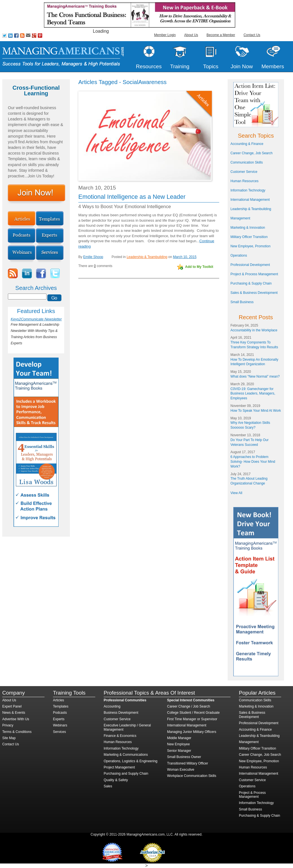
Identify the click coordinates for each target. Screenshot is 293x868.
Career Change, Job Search (251, 153)
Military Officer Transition (249, 237)
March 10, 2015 (185, 257)
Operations (239, 255)
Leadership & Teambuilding (147, 257)
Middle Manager (179, 738)
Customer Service (244, 172)
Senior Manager (179, 751)
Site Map (9, 738)
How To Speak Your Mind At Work (256, 411)
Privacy (8, 725)
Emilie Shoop (93, 257)
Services (59, 732)
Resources (149, 66)
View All (236, 493)
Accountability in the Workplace (254, 330)
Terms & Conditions (17, 732)
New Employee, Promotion (250, 246)
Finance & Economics (120, 736)
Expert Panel (12, 706)
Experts (59, 719)
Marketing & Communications (126, 755)
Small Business (242, 302)
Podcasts (60, 713)
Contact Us (252, 35)
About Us (191, 35)
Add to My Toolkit (199, 267)
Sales (108, 786)
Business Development (121, 713)
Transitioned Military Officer (187, 763)
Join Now (242, 66)
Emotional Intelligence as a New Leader (132, 197)
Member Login (165, 35)
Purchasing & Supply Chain (251, 283)
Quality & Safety (116, 780)
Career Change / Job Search (189, 706)
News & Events (14, 713)
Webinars (60, 725)
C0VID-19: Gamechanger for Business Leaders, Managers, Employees (253, 394)
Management (240, 218)
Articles (58, 700)
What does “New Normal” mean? (255, 376)
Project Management (119, 767)
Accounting (112, 706)
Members (273, 66)
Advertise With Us (16, 719)
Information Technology (248, 190)
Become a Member (221, 35)
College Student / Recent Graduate (193, 713)
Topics (211, 66)
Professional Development (250, 265)
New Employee (178, 744)
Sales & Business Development (254, 293)
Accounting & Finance (247, 144)
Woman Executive (181, 770)
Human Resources (244, 181)
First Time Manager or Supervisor (192, 719)
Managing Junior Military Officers (192, 732)
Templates (61, 706)
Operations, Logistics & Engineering (131, 761)
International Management (250, 200)
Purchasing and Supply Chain (126, 774)
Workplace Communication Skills (192, 776)
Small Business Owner (184, 757)
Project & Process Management (254, 274)
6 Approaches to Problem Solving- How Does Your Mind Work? (253, 462)
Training (180, 66)
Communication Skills (247, 162)
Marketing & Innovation (248, 228)
